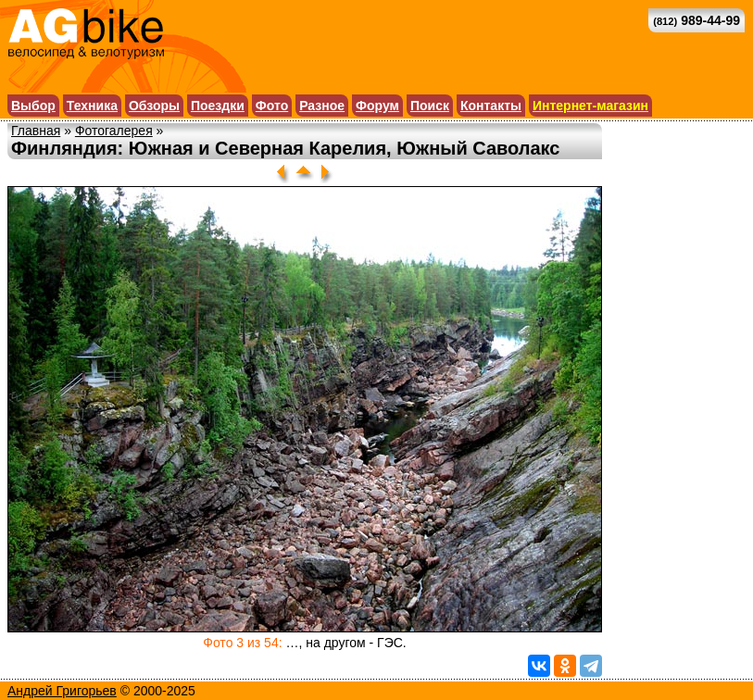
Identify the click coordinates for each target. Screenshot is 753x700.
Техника (92, 106)
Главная (36, 131)
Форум (377, 106)
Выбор (33, 106)
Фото (272, 106)
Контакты (491, 106)
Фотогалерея (114, 131)
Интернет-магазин (590, 106)
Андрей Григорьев (62, 691)
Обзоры (154, 106)
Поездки (218, 106)
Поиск (430, 106)
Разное (322, 106)
